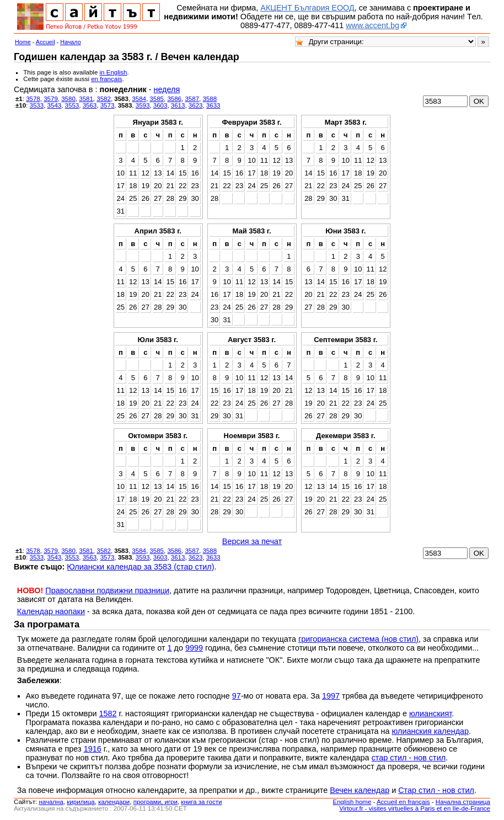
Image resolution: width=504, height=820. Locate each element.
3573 (108, 105)
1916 (93, 749)
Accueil (45, 42)
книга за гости (201, 802)
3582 (104, 99)
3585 (157, 99)
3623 (196, 105)
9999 (194, 648)
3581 (86, 99)
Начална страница (463, 802)
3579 (51, 99)
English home (352, 802)
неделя (167, 89)
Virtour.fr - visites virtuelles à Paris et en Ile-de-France (415, 808)
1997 (331, 696)
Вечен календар (360, 790)
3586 (174, 99)
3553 (72, 105)
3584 (139, 99)
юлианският (430, 713)
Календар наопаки (51, 611)
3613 (178, 105)
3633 (213, 105)
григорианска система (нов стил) (358, 639)
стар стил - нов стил (409, 758)
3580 (68, 99)
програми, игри (156, 802)
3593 (143, 105)
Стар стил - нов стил (436, 790)
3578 (33, 99)
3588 (210, 99)
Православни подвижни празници (107, 590)
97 (237, 696)
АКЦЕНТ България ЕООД (307, 8)
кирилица (81, 802)
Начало (71, 42)
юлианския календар (431, 731)
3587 (192, 99)
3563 (90, 105)
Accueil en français (403, 802)
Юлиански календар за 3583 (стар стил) (140, 567)
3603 (160, 105)
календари (114, 802)
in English (114, 72)
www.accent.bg (372, 25)
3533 (37, 105)
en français (106, 79)
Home (23, 42)
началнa (51, 802)
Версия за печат (252, 541)
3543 (55, 105)
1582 (108, 713)
